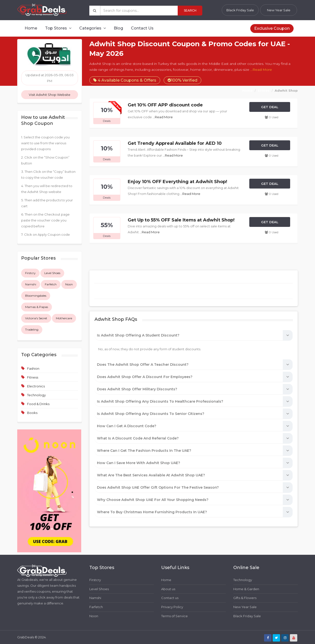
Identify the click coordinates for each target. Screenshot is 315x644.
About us (168, 589)
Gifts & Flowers (245, 598)
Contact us (170, 598)
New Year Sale (279, 10)
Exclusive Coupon (272, 28)
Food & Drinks (38, 404)
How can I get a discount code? (127, 426)
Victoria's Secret (36, 318)
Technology (36, 395)
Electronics (36, 386)
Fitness (33, 377)
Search (190, 10)
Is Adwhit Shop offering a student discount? (138, 335)
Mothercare (64, 318)
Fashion (33, 368)
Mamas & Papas (37, 307)
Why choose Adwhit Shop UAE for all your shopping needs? (153, 500)
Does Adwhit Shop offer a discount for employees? (145, 377)
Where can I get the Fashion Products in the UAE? (144, 451)
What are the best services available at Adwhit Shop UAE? (151, 475)
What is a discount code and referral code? (138, 438)
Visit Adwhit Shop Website (50, 95)
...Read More (261, 70)
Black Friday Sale (240, 10)
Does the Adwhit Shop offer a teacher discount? (143, 365)
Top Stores (58, 28)
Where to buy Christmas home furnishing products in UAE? (152, 512)
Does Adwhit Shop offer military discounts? (137, 389)
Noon (69, 284)
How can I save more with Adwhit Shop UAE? (139, 463)
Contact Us (142, 28)
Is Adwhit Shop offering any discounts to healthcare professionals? (160, 401)
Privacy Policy (172, 607)
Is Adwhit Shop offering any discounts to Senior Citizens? (151, 414)
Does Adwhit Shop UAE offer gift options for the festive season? (158, 487)
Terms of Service (174, 616)
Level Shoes (52, 273)
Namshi (31, 284)
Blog (118, 28)
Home (31, 28)
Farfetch (51, 284)
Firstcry (30, 273)
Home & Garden (246, 589)
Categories (93, 28)
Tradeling (32, 329)
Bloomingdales (36, 296)
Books (32, 413)
